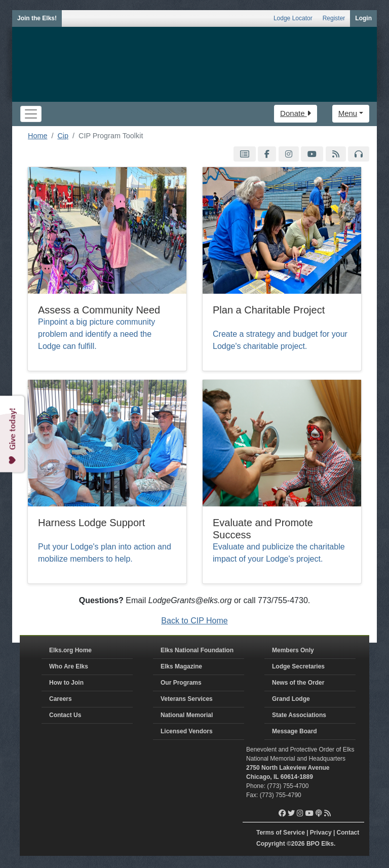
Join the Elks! (37, 18)
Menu (348, 113)
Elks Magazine (181, 666)
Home (37, 136)
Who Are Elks (69, 666)
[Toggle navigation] (31, 114)
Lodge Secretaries (298, 666)
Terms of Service (281, 833)
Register (334, 18)
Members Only (293, 650)
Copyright (271, 844)
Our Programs (181, 683)
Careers (61, 699)
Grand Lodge (291, 699)
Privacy (321, 833)
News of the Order (298, 683)
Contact (348, 833)
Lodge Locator (293, 18)
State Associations (299, 715)
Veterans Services (187, 699)
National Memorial (187, 715)
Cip (63, 136)
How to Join (66, 683)
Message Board (295, 731)
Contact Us (65, 715)
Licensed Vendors (187, 731)
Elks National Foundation (197, 650)
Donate (296, 113)
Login (363, 18)
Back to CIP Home (194, 621)
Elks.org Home (70, 650)
